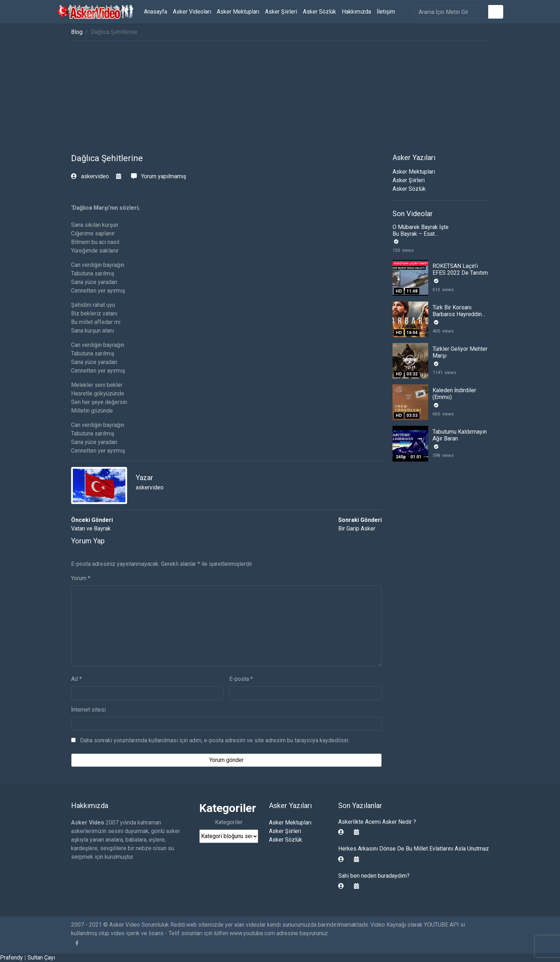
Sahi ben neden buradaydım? (374, 876)
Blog (77, 32)
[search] (451, 12)
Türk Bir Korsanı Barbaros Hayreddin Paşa (457, 314)
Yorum (81, 578)
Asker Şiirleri (281, 12)
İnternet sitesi (88, 710)
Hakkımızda (356, 12)
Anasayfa (156, 12)
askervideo (91, 176)
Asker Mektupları (238, 12)
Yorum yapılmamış (159, 176)
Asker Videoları (192, 12)
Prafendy (11, 958)
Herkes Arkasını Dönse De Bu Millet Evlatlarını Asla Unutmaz (414, 849)
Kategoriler (229, 822)
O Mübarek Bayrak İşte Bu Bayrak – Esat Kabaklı (421, 234)
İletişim (386, 12)
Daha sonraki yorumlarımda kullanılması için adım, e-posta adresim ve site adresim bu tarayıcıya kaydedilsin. (215, 740)
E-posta (241, 679)
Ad (76, 679)
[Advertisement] (280, 100)
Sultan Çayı (41, 958)
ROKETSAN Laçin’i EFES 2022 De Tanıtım (460, 269)
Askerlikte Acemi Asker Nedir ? (377, 822)
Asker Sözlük (319, 12)
